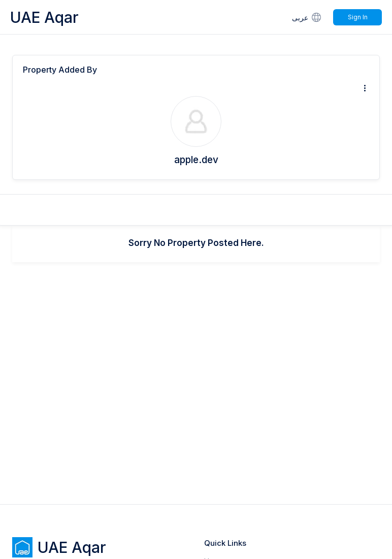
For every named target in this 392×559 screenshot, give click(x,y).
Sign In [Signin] (358, 17)
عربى (307, 17)
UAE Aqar (44, 17)
